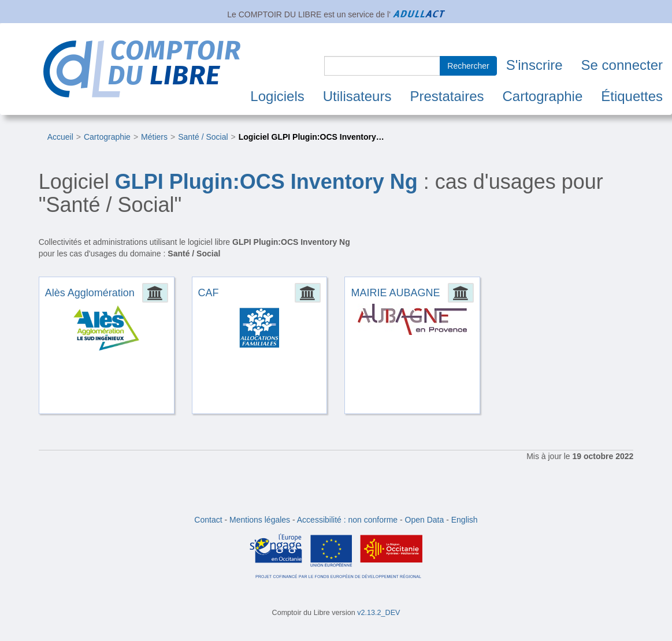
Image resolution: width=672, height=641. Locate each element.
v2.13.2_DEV (378, 613)
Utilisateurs (357, 96)
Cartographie (543, 96)
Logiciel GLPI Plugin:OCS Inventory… (311, 137)
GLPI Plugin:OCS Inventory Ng (266, 182)
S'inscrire (534, 65)
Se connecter (622, 65)
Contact (208, 520)
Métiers (154, 137)
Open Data (425, 520)
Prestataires (447, 96)
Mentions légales (260, 520)
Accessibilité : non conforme (347, 520)
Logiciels (277, 96)
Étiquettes (632, 96)
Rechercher (468, 66)
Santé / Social (203, 137)
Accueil (60, 137)
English (465, 520)
